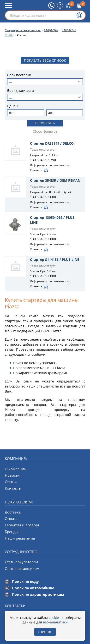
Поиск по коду (25, 581)
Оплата (11, 518)
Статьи (11, 482)
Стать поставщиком (22, 568)
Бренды (12, 532)
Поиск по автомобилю (33, 588)
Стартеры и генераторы (23, 30)
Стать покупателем (21, 562)
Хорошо (45, 632)
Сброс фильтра (45, 131)
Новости (12, 475)
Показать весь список (45, 60)
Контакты (13, 488)
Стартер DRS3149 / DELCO (52, 143)
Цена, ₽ (13, 106)
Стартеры (51, 30)
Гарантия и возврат (22, 525)
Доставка (13, 512)
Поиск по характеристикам (38, 594)
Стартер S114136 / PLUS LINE (55, 259)
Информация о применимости (50, 165)
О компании (16, 469)
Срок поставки (19, 75)
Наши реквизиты (20, 538)
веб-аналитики (55, 622)
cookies (55, 618)
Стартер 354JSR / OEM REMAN (55, 180)
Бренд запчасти (21, 91)
